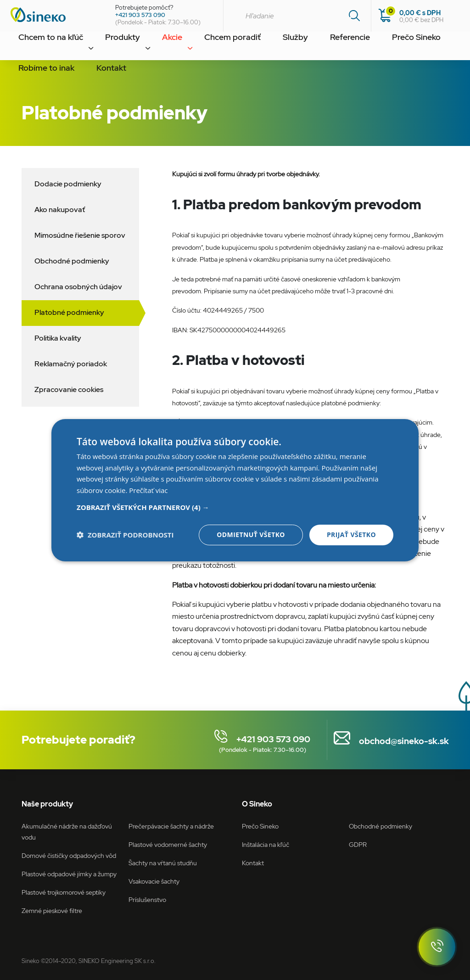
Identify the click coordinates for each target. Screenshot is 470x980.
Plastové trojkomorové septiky (64, 892)
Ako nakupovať (60, 210)
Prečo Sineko (340, 48)
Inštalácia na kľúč (266, 844)
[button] (235, 507)
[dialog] (235, 490)
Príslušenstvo (147, 899)
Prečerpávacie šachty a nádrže (171, 826)
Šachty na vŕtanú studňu (163, 863)
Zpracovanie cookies (69, 389)
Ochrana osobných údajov (78, 287)
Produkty (103, 48)
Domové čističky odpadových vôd (69, 855)
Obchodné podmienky (72, 261)
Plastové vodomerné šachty (168, 844)
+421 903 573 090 (140, 15)
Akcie (142, 48)
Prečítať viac (148, 490)
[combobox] (297, 16)
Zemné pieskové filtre (52, 910)
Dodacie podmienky (68, 184)
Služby (241, 48)
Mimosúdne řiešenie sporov (80, 235)
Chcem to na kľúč (43, 48)
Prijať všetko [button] (351, 535)
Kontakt (28, 78)
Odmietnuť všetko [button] (251, 535)
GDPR (358, 844)
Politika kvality (58, 338)
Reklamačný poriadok (71, 364)
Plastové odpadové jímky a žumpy (69, 874)
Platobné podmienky (69, 312)
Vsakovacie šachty (154, 881)
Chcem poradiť (190, 48)
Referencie (285, 48)
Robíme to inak (401, 48)
